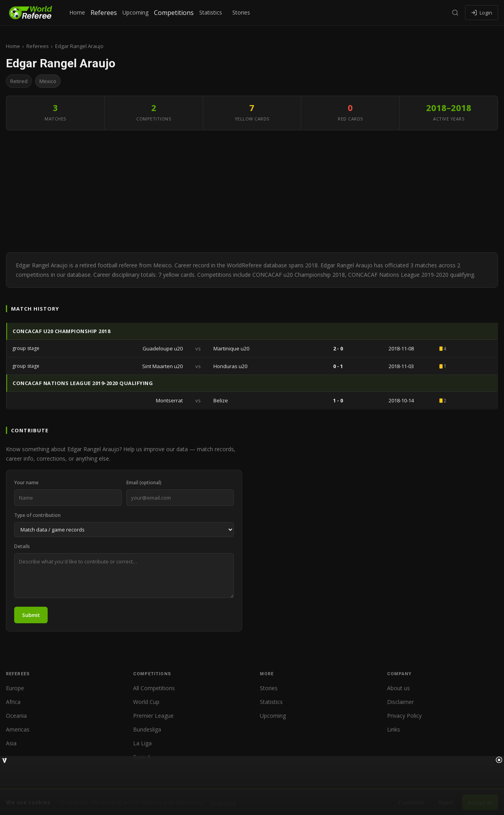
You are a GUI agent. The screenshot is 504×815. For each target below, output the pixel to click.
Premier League (153, 716)
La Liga (142, 743)
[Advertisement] (252, 193)
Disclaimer (400, 702)
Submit (31, 615)
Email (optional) (144, 483)
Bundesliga (147, 729)
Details (22, 546)
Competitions (174, 13)
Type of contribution (37, 515)
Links (394, 729)
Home (77, 12)
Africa (13, 702)
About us (398, 688)
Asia (11, 743)
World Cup (146, 702)
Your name (26, 483)
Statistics (211, 12)
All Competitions (154, 688)
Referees (104, 13)
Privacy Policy (404, 716)
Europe (15, 688)
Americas (18, 729)
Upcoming (135, 12)
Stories (241, 12)
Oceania (16, 716)
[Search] (455, 13)
